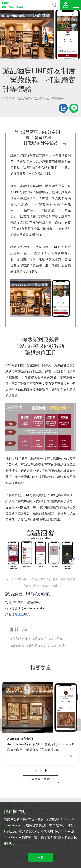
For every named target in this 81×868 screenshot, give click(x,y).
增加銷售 (59, 646)
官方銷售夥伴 (21, 639)
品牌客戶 (40, 639)
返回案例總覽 (41, 779)
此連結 (19, 614)
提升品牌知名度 (39, 646)
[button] (36, 771)
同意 (41, 857)
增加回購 (56, 639)
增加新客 (18, 646)
